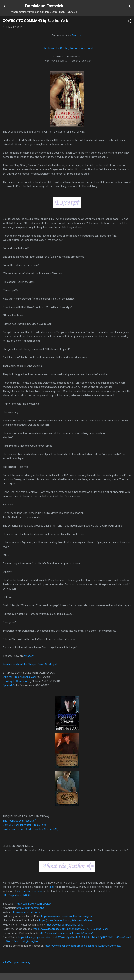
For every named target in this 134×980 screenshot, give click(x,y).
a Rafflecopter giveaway (16, 962)
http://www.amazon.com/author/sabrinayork (67, 916)
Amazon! (77, 36)
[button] (129, 22)
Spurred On (10, 685)
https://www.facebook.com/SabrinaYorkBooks (66, 920)
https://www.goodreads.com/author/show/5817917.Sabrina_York (70, 929)
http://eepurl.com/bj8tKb (30, 908)
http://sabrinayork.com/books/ (33, 904)
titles (51, 887)
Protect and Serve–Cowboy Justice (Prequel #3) (31, 829)
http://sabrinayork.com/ (27, 912)
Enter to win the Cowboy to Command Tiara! (67, 48)
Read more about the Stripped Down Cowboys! (30, 664)
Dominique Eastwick (44, 6)
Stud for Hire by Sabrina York (20, 677)
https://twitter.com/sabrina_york (64, 925)
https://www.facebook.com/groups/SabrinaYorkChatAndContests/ (83, 946)
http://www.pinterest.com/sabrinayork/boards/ (66, 933)
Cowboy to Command (16, 681)
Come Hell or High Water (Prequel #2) (24, 825)
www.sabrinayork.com (29, 891)
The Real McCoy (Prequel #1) (20, 821)
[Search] (129, 7)
